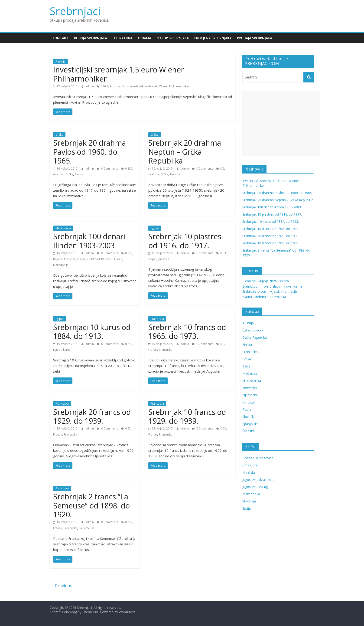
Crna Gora (250, 465)
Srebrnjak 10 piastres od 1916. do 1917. (185, 241)
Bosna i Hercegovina (258, 458)
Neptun (175, 174)
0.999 (104, 86)
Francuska (157, 319)
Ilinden (118, 259)
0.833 (224, 253)
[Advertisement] (281, 123)
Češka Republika (255, 337)
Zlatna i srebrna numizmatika (264, 297)
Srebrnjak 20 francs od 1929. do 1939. (92, 416)
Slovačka (249, 417)
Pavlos (79, 174)
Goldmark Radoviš (99, 259)
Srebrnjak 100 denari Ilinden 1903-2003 (89, 241)
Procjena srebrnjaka (213, 38)
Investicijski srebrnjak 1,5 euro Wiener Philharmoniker (119, 74)
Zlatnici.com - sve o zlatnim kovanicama (272, 286)
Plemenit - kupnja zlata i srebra (266, 281)
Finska (247, 345)
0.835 (129, 169)
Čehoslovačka (253, 330)
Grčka (59, 135)
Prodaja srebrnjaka (255, 38)
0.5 (222, 169)
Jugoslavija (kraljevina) (259, 480)
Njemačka (250, 395)
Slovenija (249, 501)
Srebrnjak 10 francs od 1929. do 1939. (187, 416)
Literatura (122, 38)
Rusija (247, 409)
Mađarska (250, 373)
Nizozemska (252, 381)
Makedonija (63, 228)
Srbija (247, 508)
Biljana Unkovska (64, 259)
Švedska (249, 431)
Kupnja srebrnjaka (91, 38)
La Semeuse (87, 528)
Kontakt (60, 38)
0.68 (128, 428)
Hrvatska (249, 472)
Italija (246, 366)
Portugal (249, 402)
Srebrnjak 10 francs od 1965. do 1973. (187, 332)
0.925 (129, 253)
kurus (67, 350)
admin (90, 86)
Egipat (155, 228)
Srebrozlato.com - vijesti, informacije (270, 291)
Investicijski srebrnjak (143, 86)
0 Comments (107, 169)
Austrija (60, 61)
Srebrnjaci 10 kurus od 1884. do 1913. (92, 332)
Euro (125, 86)
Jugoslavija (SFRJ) (255, 487)
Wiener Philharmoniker (174, 86)
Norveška (250, 388)
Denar (81, 259)
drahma (58, 174)
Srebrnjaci (75, 11)
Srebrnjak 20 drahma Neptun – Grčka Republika (185, 152)
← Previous (61, 586)
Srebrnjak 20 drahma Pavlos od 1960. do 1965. (89, 152)
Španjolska (250, 424)
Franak (153, 350)
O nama (145, 38)
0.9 (222, 344)
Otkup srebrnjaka (173, 38)
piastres (164, 259)
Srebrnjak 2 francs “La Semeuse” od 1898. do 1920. (91, 505)
